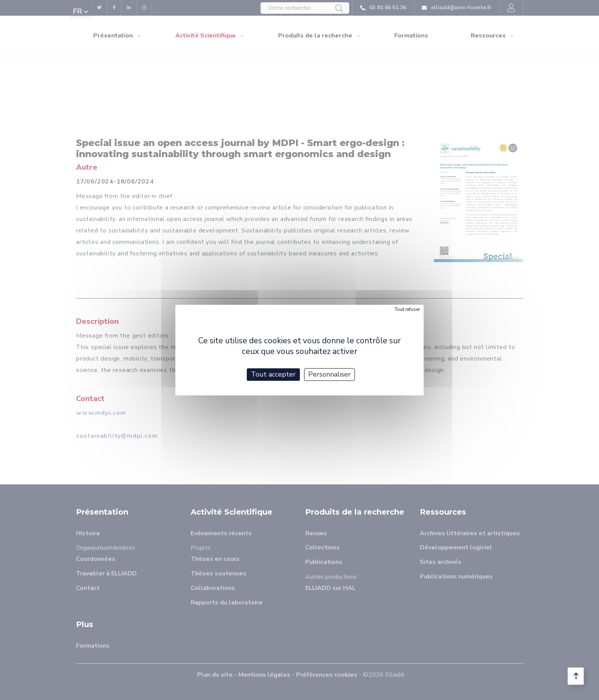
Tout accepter (273, 374)
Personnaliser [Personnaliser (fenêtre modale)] (329, 374)
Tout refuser (407, 309)
